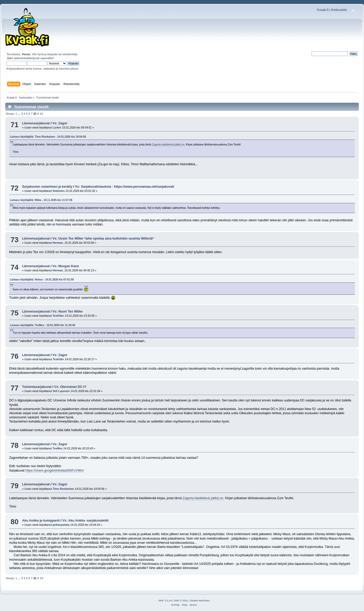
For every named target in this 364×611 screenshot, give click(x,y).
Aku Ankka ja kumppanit (41, 521)
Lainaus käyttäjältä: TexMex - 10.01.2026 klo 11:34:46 (43, 325)
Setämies (59, 191)
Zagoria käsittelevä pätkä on (168, 145)
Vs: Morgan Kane (66, 266)
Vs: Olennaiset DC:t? (70, 387)
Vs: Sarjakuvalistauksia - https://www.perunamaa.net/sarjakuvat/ (125, 187)
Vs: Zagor (60, 123)
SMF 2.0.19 (165, 600)
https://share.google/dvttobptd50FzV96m (55, 471)
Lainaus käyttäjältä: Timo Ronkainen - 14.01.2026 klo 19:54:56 (48, 137)
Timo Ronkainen (63, 489)
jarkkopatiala (61, 525)
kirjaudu (53, 54)
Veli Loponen (61, 391)
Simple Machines (200, 600)
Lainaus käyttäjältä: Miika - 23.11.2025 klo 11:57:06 (41, 200)
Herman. (58, 243)
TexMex (58, 448)
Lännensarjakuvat (36, 123)
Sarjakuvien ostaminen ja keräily (47, 187)
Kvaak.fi (323, 10)
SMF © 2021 (181, 600)
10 (41, 114)
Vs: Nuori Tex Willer (68, 311)
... (19, 114)
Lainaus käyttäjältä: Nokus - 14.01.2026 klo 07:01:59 (42, 280)
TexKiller (58, 316)
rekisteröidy (70, 54)
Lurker (57, 127)
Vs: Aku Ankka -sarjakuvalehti (85, 521)
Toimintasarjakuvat (37, 387)
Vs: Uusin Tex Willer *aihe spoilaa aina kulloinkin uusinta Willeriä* (103, 239)
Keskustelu (339, 10)
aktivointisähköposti (27, 58)
